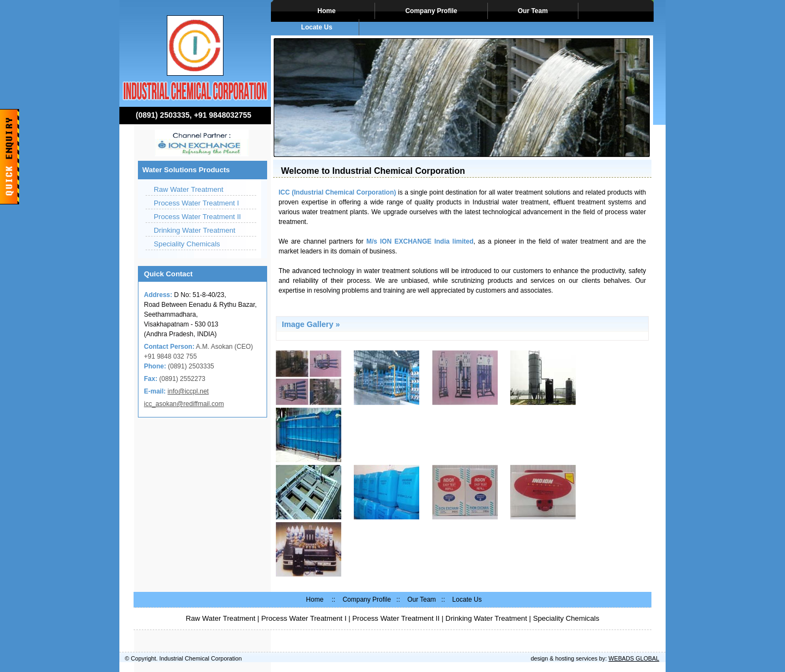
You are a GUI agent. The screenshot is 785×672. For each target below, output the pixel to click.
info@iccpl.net (188, 391)
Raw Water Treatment (189, 189)
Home (325, 11)
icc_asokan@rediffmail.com (184, 404)
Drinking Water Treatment (195, 230)
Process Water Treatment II (197, 217)
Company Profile (431, 11)
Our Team (533, 11)
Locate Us (317, 27)
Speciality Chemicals (187, 244)
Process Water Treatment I (196, 203)
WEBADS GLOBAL (634, 658)
